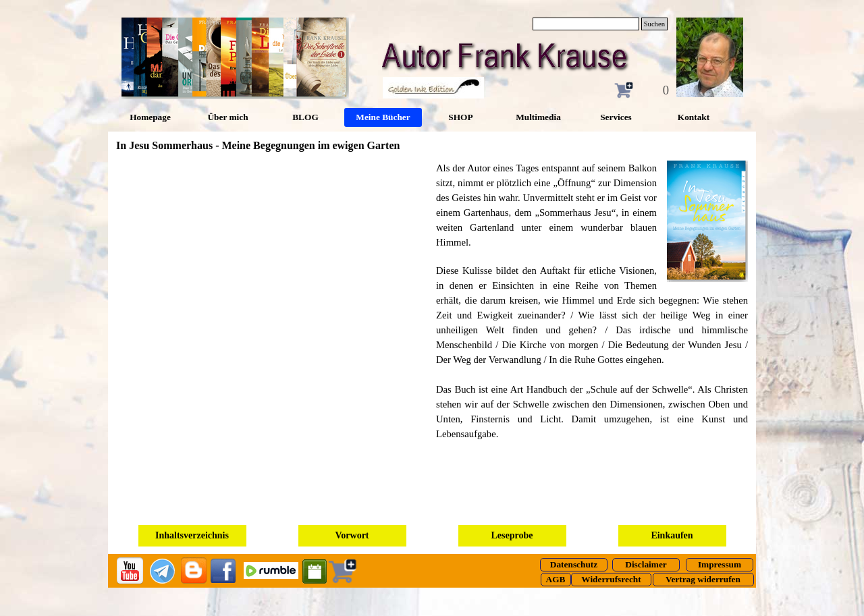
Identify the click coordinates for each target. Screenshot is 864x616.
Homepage (150, 117)
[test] (574, 565)
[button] (702, 221)
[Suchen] (586, 24)
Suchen (654, 24)
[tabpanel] (592, 308)
